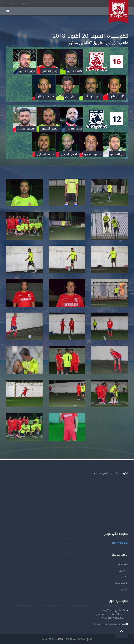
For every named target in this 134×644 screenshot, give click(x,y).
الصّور (125, 577)
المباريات (123, 564)
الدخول (10, 4)
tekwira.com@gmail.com (109, 624)
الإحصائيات (122, 583)
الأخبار (125, 589)
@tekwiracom (120, 543)
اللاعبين (124, 570)
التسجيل (21, 4)
